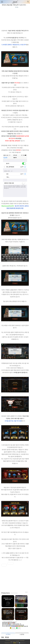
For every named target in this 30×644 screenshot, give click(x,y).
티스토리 (8, 634)
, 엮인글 (6, 637)
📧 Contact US (22, 643)
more (26, 592)
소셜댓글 (22, 634)
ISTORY (11, 643)
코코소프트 (13, 641)
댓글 (3, 637)
